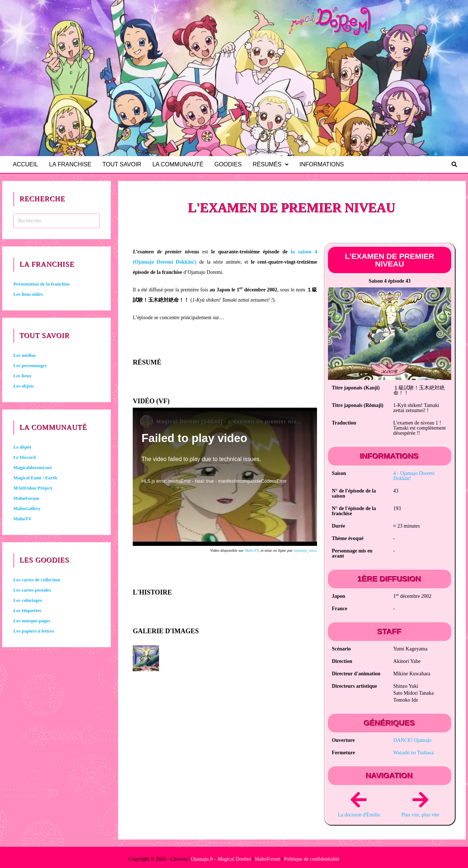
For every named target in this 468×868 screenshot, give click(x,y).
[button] (274, 165)
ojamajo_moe (305, 550)
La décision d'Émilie (359, 815)
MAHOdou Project (33, 488)
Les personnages (30, 365)
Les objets (23, 386)
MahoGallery (27, 508)
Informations (325, 164)
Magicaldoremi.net (32, 467)
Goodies (231, 164)
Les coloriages (27, 600)
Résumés (274, 164)
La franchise (71, 164)
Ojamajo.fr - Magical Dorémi (221, 859)
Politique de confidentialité (312, 859)
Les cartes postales (32, 590)
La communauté (180, 164)
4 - (414, 476)
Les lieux (22, 376)
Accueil (26, 164)
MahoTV (252, 550)
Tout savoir (124, 164)
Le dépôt (22, 447)
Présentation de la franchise (41, 284)
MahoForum (26, 498)
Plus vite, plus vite (420, 815)
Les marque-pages (32, 621)
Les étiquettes (27, 610)
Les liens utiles (28, 294)
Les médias (24, 355)
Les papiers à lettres (33, 631)
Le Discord (24, 457)
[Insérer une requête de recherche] (56, 221)
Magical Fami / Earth (35, 478)
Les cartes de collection (37, 580)
